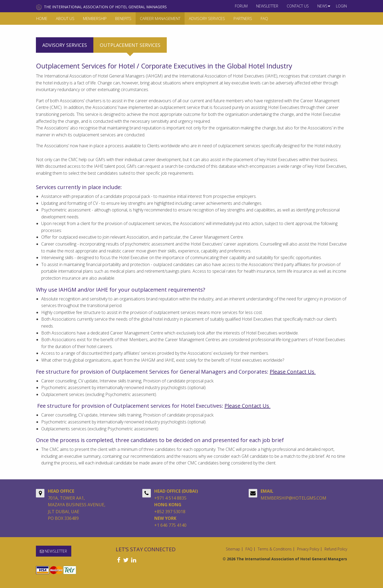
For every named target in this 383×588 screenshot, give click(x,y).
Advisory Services (207, 18)
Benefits (123, 18)
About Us (65, 18)
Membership (95, 18)
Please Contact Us (293, 372)
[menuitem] (241, 6)
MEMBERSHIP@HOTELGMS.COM (294, 498)
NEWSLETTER (267, 6)
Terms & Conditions (275, 549)
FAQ (264, 18)
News (322, 6)
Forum (241, 6)
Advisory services (65, 45)
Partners (243, 18)
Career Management (160, 18)
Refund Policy (336, 549)
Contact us (298, 6)
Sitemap (233, 549)
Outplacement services (130, 45)
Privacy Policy (308, 549)
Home (42, 18)
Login (341, 6)
